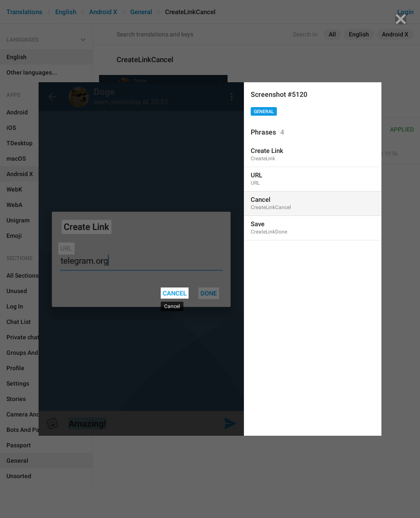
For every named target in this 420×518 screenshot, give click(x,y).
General (264, 112)
